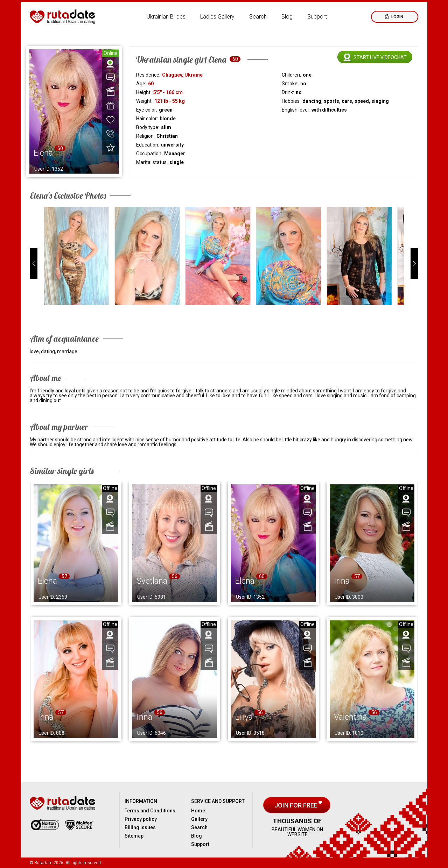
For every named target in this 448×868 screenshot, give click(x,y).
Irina (342, 581)
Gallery (199, 819)
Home (198, 811)
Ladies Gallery (217, 17)
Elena (47, 581)
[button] (34, 264)
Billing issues (140, 827)
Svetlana (152, 581)
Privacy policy (141, 819)
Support (317, 17)
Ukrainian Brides (166, 17)
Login (397, 17)
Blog (287, 17)
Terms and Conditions (150, 811)
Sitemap (134, 836)
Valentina (350, 717)
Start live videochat (380, 57)
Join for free (297, 805)
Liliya (244, 717)
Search (258, 17)
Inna (144, 717)
